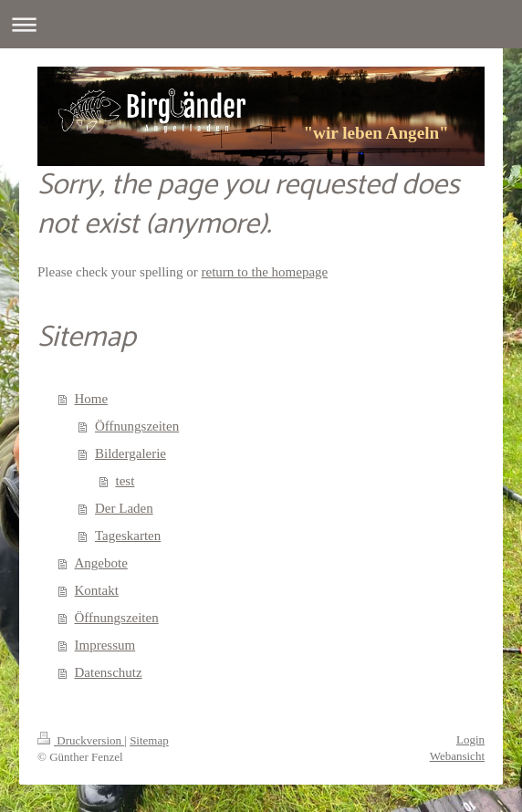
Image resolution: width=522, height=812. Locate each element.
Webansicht (457, 756)
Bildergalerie (130, 453)
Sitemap (149, 740)
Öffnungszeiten (137, 426)
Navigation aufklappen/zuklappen (261, 24)
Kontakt (97, 590)
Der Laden (124, 508)
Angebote (101, 563)
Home (92, 399)
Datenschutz (109, 672)
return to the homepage (265, 272)
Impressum (105, 645)
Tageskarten (128, 536)
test (125, 481)
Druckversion (81, 740)
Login (470, 739)
